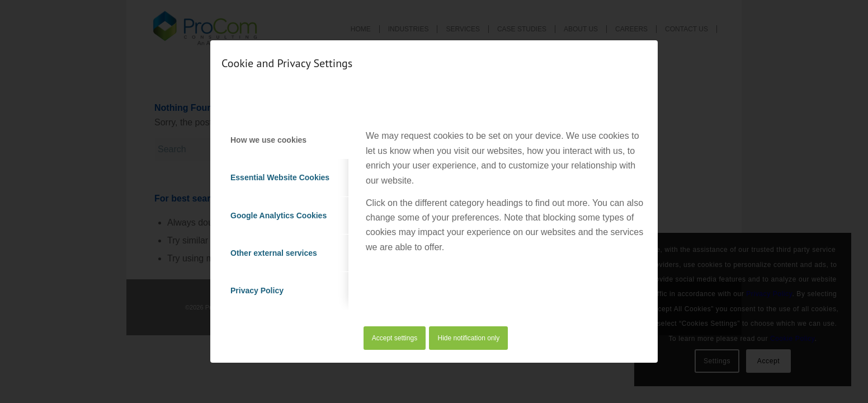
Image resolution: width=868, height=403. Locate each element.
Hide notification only (469, 338)
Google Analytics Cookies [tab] (279, 215)
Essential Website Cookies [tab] (280, 177)
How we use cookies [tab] (268, 140)
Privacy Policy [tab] (257, 290)
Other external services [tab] (274, 253)
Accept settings (395, 338)
